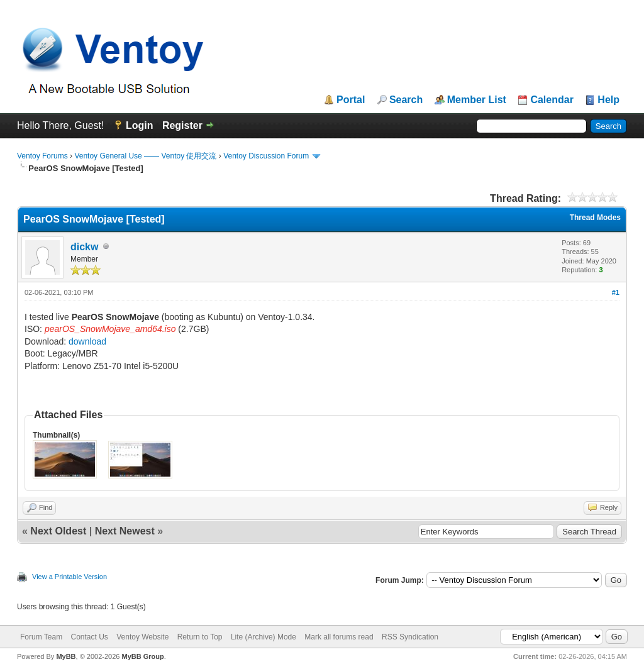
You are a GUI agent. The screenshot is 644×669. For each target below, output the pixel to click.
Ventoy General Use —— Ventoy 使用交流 (145, 156)
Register (182, 125)
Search (406, 100)
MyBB (66, 656)
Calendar (552, 100)
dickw (84, 247)
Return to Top (200, 637)
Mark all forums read (339, 637)
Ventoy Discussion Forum (266, 156)
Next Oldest (58, 531)
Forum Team (41, 637)
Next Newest (125, 531)
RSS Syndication (410, 637)
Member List (477, 100)
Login (140, 125)
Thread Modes (595, 218)
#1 (616, 292)
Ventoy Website (142, 637)
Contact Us (89, 637)
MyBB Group (142, 656)
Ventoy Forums (42, 156)
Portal (351, 100)
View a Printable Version (69, 577)
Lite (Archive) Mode (264, 637)
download (87, 341)
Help (608, 100)
